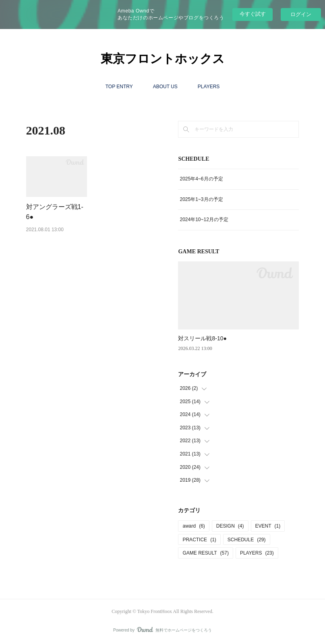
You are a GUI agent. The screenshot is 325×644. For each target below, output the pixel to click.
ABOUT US (165, 87)
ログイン (301, 14)
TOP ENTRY (119, 87)
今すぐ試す (253, 14)
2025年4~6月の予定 (201, 179)
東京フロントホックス (163, 59)
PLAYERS (209, 87)
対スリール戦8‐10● (202, 338)
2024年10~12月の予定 (204, 219)
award (194, 526)
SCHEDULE (247, 540)
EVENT (268, 526)
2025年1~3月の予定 (201, 199)
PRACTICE (199, 540)
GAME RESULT (205, 553)
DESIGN (230, 526)
